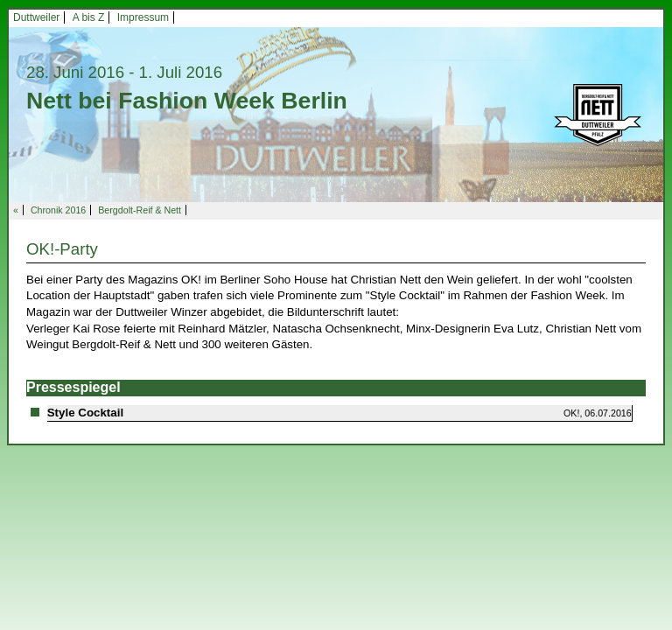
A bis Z (89, 17)
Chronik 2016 (58, 210)
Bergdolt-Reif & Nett (140, 210)
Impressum (143, 17)
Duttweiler (36, 17)
